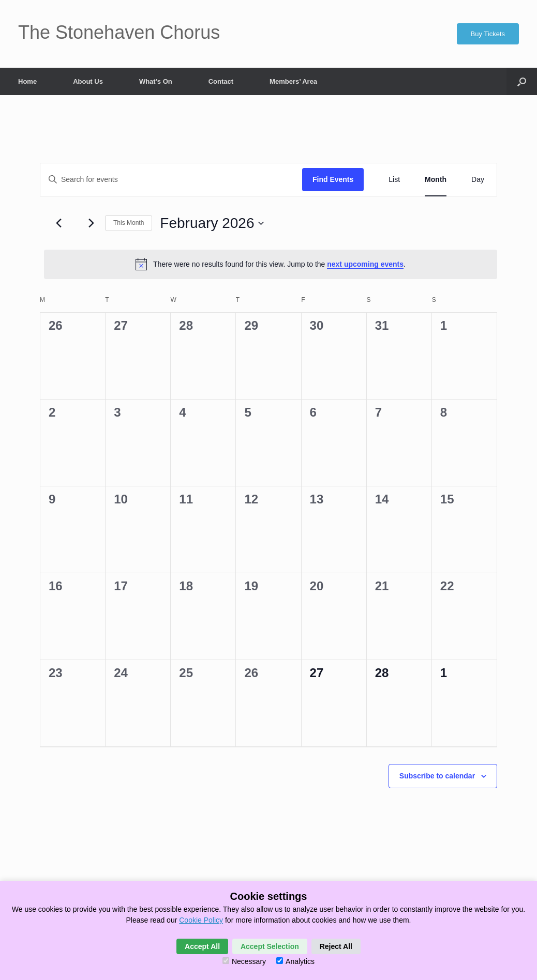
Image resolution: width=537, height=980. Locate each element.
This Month (129, 223)
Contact (221, 81)
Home (27, 81)
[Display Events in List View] (394, 180)
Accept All (202, 946)
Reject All (336, 946)
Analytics (295, 961)
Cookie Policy (201, 920)
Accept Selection (270, 946)
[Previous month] (58, 223)
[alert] (271, 264)
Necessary (244, 961)
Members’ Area (293, 81)
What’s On (156, 81)
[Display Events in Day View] (478, 180)
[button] (522, 81)
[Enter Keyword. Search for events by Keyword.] (171, 180)
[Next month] (91, 223)
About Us (88, 81)
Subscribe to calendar (437, 776)
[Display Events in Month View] (436, 180)
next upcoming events (365, 264)
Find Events (333, 179)
